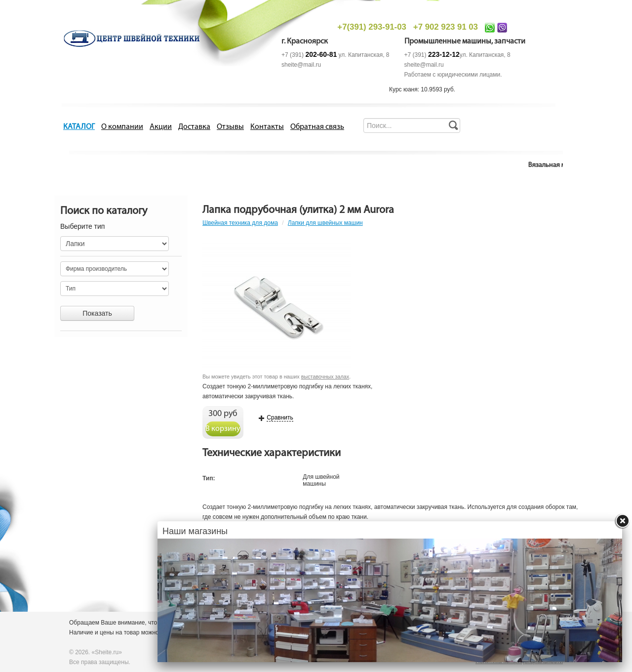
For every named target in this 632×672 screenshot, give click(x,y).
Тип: (209, 478)
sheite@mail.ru (301, 65)
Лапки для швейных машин (325, 223)
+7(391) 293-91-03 (372, 27)
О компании (122, 127)
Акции (161, 127)
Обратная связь (317, 127)
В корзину (223, 429)
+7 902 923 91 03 (446, 27)
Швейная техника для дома (240, 223)
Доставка (194, 127)
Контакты (267, 127)
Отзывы (230, 127)
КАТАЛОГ (79, 127)
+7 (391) (309, 55)
